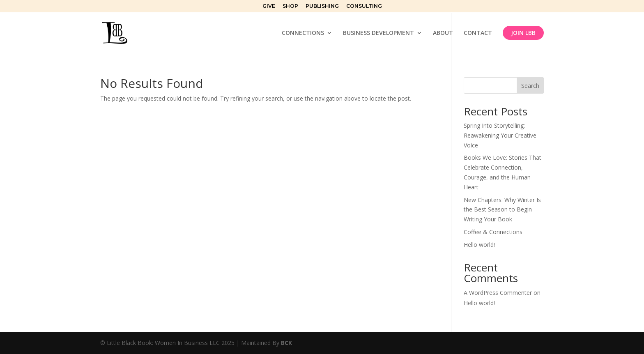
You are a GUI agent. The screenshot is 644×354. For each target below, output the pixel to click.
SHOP (290, 6)
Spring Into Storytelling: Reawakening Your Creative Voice (500, 135)
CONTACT (478, 33)
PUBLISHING (322, 6)
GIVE (269, 6)
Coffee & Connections (493, 232)
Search (530, 86)
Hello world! (479, 245)
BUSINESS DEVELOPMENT (378, 33)
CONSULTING (364, 6)
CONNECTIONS (303, 33)
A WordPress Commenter (498, 293)
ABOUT (443, 33)
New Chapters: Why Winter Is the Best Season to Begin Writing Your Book (502, 210)
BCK (286, 343)
